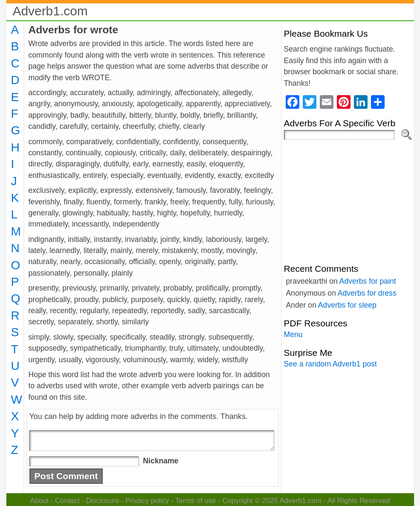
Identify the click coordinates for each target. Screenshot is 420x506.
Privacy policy (147, 501)
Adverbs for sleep (347, 305)
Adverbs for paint (368, 281)
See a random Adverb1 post (330, 364)
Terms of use (196, 501)
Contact (67, 501)
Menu (293, 334)
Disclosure (102, 501)
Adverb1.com (50, 11)
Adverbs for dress (367, 293)
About (40, 501)
